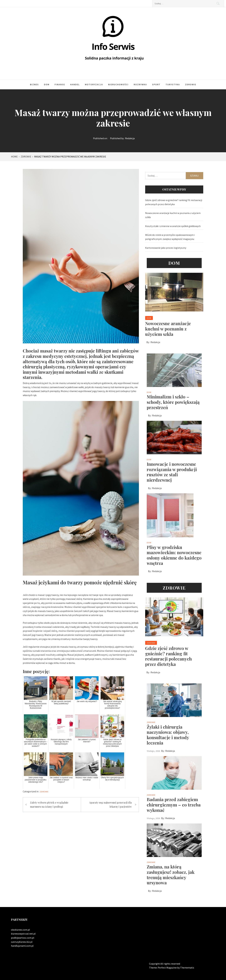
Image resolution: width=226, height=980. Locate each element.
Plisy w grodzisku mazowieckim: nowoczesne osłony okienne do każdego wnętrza (174, 555)
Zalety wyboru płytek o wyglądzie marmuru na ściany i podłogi (49, 805)
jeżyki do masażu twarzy (63, 647)
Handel (75, 84)
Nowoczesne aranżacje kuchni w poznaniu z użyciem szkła (173, 215)
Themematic (187, 968)
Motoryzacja (94, 84)
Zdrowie (191, 84)
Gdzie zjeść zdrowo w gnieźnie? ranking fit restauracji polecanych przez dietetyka (174, 202)
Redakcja (130, 138)
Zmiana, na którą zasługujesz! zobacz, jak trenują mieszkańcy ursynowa (171, 875)
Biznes (34, 84)
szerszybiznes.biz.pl (22, 942)
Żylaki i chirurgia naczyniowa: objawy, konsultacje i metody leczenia (168, 735)
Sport (156, 84)
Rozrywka (140, 84)
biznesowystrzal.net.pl (23, 934)
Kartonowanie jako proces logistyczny (166, 248)
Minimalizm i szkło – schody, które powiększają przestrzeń (173, 402)
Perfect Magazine (167, 968)
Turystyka (173, 84)
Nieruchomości (118, 84)
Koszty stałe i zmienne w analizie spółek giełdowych (173, 226)
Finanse (60, 84)
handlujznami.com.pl (22, 946)
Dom (47, 84)
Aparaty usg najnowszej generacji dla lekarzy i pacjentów (110, 805)
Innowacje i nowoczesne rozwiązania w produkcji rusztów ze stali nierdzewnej (172, 472)
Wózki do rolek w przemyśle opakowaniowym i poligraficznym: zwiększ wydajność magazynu (170, 237)
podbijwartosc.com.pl (23, 938)
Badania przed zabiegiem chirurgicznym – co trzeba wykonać (174, 805)
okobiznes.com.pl (20, 930)
